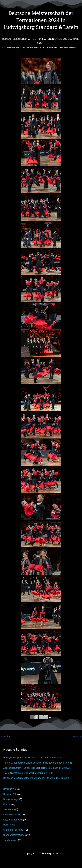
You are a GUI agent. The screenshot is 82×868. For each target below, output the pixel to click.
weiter (77, 736)
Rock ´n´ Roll (10, 825)
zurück (5, 736)
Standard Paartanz (13, 830)
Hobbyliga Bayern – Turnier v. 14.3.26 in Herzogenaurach (33, 758)
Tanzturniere (10, 840)
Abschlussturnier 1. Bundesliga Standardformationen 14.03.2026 (37, 768)
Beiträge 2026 (11, 794)
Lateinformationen (13, 820)
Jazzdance (9, 809)
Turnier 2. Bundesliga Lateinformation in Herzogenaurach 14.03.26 (38, 763)
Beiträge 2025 (11, 789)
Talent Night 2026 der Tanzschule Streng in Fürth (28, 773)
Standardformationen (15, 835)
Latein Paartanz (12, 815)
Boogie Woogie (11, 799)
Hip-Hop (8, 804)
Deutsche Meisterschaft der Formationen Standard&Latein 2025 (36, 778)
